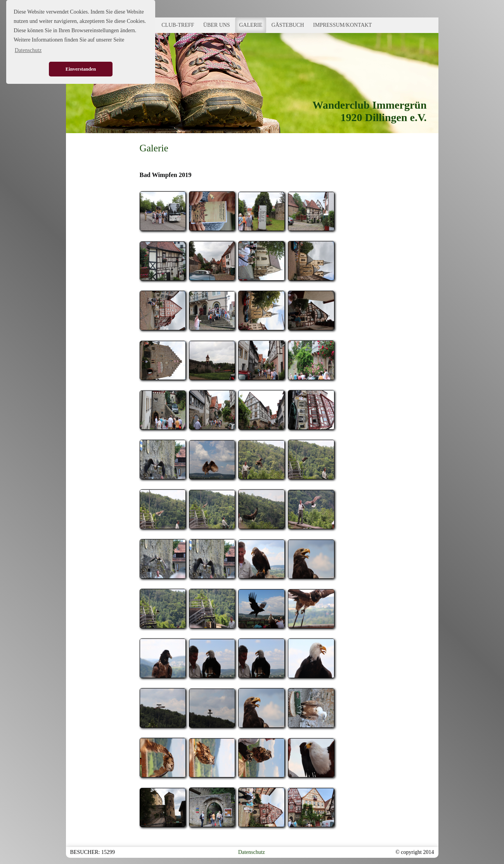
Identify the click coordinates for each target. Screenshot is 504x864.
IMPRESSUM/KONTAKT (342, 25)
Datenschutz (252, 852)
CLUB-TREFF (178, 25)
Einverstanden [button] (81, 69)
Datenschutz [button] (28, 50)
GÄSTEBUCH (288, 25)
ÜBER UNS (217, 25)
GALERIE (251, 25)
